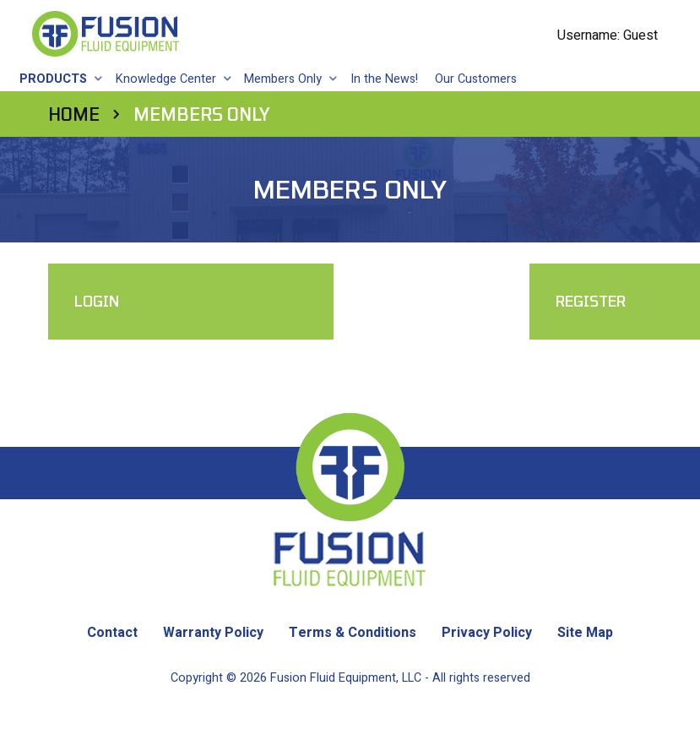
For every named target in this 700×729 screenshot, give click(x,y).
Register (420, 300)
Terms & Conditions (353, 633)
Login (98, 300)
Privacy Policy (487, 633)
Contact (112, 633)
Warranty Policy (213, 633)
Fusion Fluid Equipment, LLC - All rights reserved (400, 678)
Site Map (585, 633)
